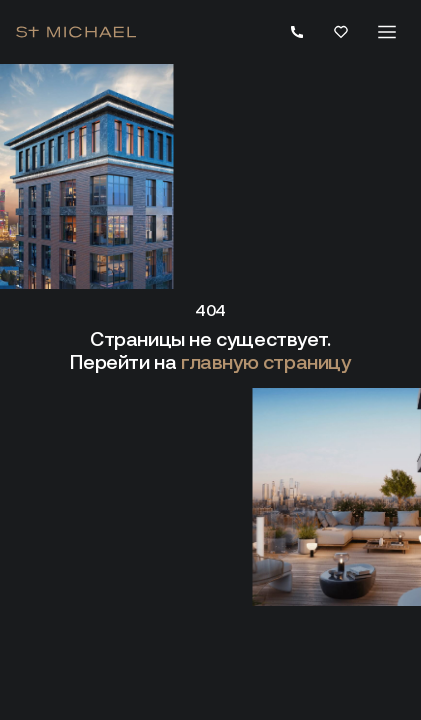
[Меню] (387, 32)
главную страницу (266, 362)
